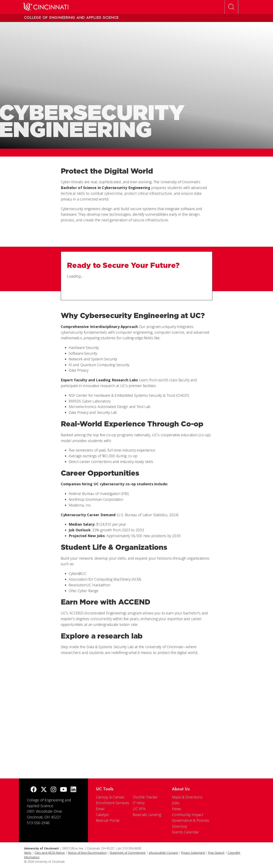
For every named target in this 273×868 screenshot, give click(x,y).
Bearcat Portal (108, 820)
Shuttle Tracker (145, 797)
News (176, 809)
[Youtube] (63, 790)
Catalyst (102, 815)
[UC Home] (46, 7)
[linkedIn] (73, 790)
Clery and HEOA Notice (50, 853)
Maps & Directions (187, 797)
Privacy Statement (193, 853)
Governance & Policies (190, 820)
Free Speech (216, 853)
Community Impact (188, 815)
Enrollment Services (113, 803)
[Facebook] (34, 790)
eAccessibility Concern (164, 853)
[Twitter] (44, 790)
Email (100, 809)
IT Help (139, 803)
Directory (180, 826)
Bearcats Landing (147, 815)
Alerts (28, 853)
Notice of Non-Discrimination (87, 853)
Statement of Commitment (128, 853)
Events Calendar (185, 832)
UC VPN (139, 809)
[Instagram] (53, 790)
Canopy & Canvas (110, 797)
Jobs (176, 803)
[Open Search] (231, 7)
